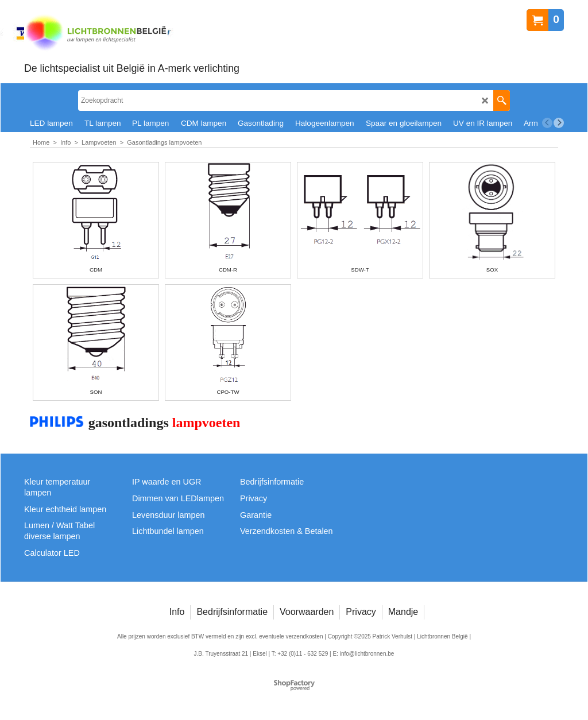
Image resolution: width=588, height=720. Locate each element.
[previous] (547, 123)
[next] (559, 123)
